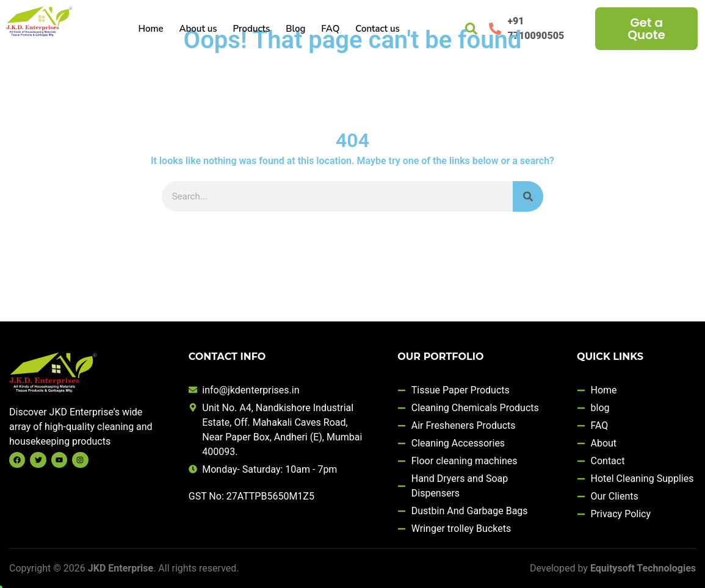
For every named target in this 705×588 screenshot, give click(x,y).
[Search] (528, 196)
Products (252, 29)
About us (198, 29)
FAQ (330, 29)
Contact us (378, 29)
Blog (295, 29)
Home (150, 29)
